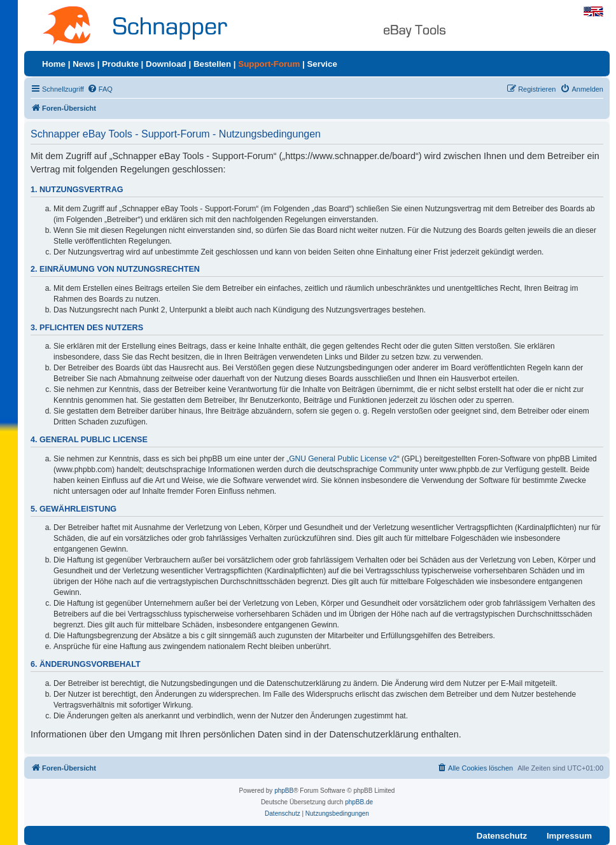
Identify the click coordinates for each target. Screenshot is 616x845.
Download (166, 64)
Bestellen (212, 64)
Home (54, 64)
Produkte (120, 64)
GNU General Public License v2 (343, 459)
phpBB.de (359, 802)
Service (322, 64)
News (84, 64)
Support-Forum (269, 64)
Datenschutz (502, 836)
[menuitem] (100, 89)
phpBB (284, 791)
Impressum (569, 836)
